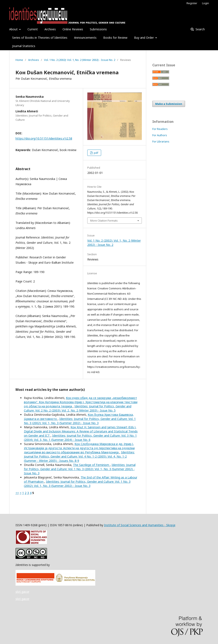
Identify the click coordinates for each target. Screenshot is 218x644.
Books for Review (115, 38)
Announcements (85, 38)
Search (200, 29)
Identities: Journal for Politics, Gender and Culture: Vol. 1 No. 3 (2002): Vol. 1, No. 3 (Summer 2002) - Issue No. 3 (80, 421)
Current (33, 29)
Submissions (98, 29)
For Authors (160, 135)
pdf (96, 153)
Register (192, 3)
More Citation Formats (104, 221)
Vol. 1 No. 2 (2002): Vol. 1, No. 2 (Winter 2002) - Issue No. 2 (80, 60)
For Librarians (161, 141)
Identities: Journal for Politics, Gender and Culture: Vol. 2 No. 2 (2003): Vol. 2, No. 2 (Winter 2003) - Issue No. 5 (78, 408)
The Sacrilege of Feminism (91, 465)
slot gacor (22, 592)
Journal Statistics (24, 46)
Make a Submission (169, 104)
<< (17, 493)
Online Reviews (73, 29)
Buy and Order (144, 38)
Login (206, 3)
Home (19, 60)
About (14, 29)
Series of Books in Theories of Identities (40, 38)
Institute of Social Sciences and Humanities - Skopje (140, 525)
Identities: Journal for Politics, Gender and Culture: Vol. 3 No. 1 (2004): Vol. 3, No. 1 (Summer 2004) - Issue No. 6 (80, 438)
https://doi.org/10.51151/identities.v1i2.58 (44, 138)
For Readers (160, 129)
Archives (50, 29)
